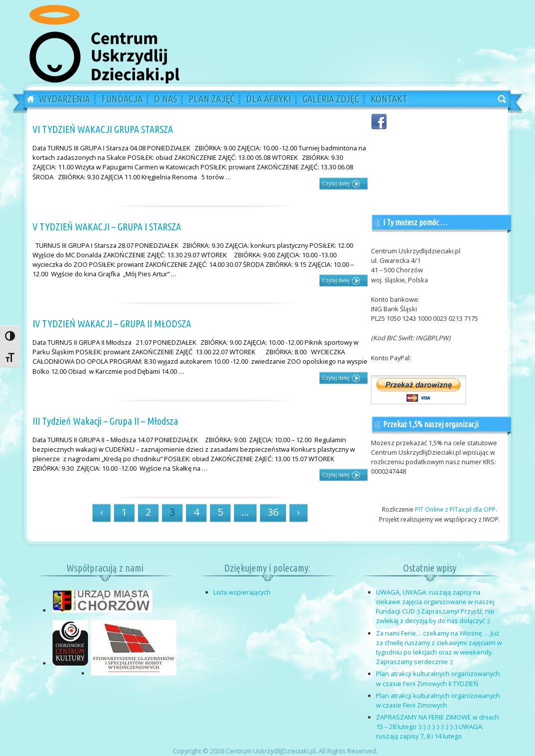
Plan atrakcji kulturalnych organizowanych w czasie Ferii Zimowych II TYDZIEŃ (438, 678)
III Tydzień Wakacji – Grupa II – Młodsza (105, 421)
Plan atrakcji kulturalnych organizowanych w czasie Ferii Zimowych (438, 700)
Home (27, 99)
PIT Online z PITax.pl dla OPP (455, 509)
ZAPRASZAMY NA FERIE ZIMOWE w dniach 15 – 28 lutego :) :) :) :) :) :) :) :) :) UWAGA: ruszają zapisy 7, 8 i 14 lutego (437, 727)
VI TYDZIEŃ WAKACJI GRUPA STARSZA (103, 129)
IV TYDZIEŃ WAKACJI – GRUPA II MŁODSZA (112, 324)
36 (273, 512)
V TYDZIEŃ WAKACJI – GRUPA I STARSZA (107, 227)
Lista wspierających (242, 592)
